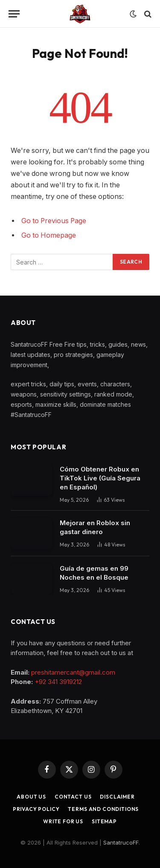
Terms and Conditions (103, 809)
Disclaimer (117, 797)
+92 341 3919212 (58, 682)
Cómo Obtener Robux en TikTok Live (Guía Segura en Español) (100, 478)
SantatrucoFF (121, 842)
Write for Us (63, 821)
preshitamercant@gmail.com (73, 672)
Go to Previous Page (54, 221)
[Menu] (14, 14)
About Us (31, 797)
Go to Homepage (49, 235)
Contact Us (73, 797)
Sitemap (104, 821)
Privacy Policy (36, 809)
